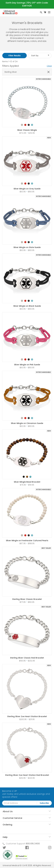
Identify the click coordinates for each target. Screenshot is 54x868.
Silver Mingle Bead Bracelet (27, 482)
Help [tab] (5, 837)
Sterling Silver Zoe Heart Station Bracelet (27, 716)
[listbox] (27, 123)
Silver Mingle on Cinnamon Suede (27, 423)
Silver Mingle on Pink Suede (27, 365)
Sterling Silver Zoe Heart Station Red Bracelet (27, 775)
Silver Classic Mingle (27, 130)
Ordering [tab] (7, 825)
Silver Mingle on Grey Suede (27, 189)
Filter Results (15, 55)
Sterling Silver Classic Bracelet (27, 599)
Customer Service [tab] (12, 818)
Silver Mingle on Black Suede (27, 306)
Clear (49, 66)
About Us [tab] (8, 811)
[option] (22, 125)
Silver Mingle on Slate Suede (27, 247)
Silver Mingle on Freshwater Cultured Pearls (27, 541)
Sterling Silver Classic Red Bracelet (27, 658)
